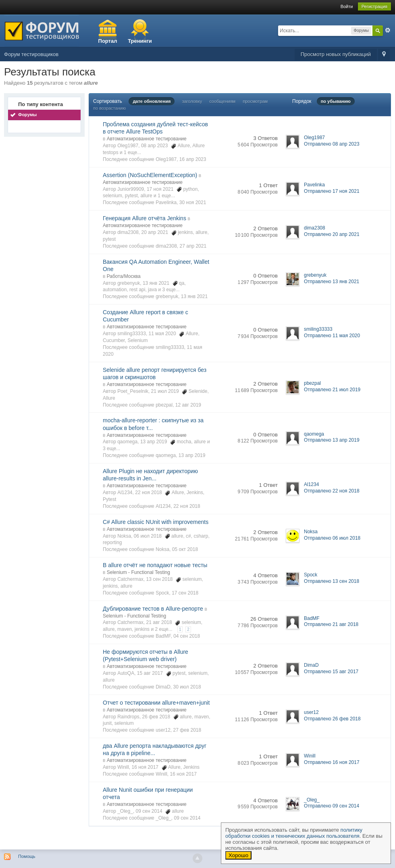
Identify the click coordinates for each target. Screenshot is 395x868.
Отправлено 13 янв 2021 (332, 282)
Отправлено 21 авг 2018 (331, 624)
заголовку (192, 101)
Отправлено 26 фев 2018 (332, 719)
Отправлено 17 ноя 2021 (332, 191)
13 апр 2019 (192, 455)
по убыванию (336, 101)
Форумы (27, 115)
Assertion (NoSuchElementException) (150, 175)
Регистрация (374, 6)
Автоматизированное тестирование (147, 139)
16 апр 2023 (193, 159)
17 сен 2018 (185, 593)
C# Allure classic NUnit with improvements (156, 522)
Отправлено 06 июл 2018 (332, 538)
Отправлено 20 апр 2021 (332, 234)
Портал (108, 41)
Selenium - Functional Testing (138, 572)
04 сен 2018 (187, 636)
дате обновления (152, 101)
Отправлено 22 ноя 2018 (332, 491)
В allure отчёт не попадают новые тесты (155, 565)
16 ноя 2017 (183, 774)
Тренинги (140, 41)
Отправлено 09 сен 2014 (332, 806)
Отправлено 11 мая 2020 (332, 336)
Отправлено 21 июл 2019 (332, 390)
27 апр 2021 (193, 246)
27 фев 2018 (187, 730)
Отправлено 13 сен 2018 (332, 581)
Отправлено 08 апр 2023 (332, 144)
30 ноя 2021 (193, 202)
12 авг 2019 (188, 405)
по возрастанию (109, 108)
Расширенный (388, 30)
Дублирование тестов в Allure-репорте (153, 609)
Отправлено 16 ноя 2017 (332, 762)
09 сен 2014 (187, 818)
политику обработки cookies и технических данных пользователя (294, 833)
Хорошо (238, 855)
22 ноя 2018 (187, 506)
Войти (347, 6)
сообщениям (222, 101)
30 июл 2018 (187, 687)
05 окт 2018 (185, 549)
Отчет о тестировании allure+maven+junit (156, 703)
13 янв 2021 (194, 296)
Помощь (27, 856)
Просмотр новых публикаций (336, 54)
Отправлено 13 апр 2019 (332, 440)
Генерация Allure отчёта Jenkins (144, 218)
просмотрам (255, 101)
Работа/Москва (124, 276)
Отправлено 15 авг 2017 (331, 672)
